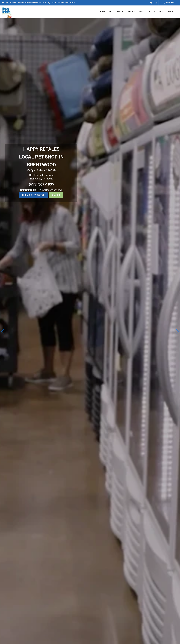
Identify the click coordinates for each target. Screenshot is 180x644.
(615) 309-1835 (41, 184)
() (51, 190)
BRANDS (56, 195)
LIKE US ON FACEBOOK (33, 195)
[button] (177, 332)
